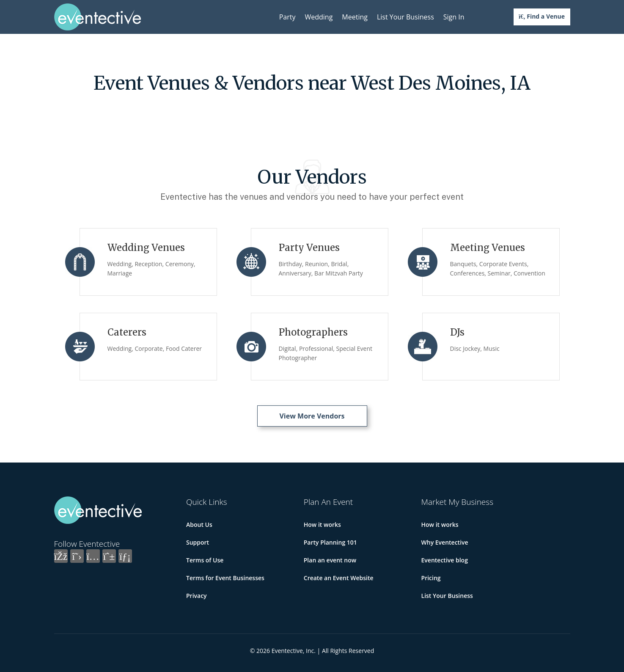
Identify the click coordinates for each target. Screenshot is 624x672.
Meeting (355, 17)
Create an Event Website (339, 578)
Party (287, 17)
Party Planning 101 (330, 542)
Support (198, 542)
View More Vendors (312, 416)
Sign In (454, 17)
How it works (322, 525)
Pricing (431, 578)
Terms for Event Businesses (225, 578)
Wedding (319, 17)
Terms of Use (205, 560)
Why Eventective (445, 542)
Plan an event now (330, 560)
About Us (199, 525)
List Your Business (405, 17)
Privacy (197, 596)
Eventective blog (445, 560)
